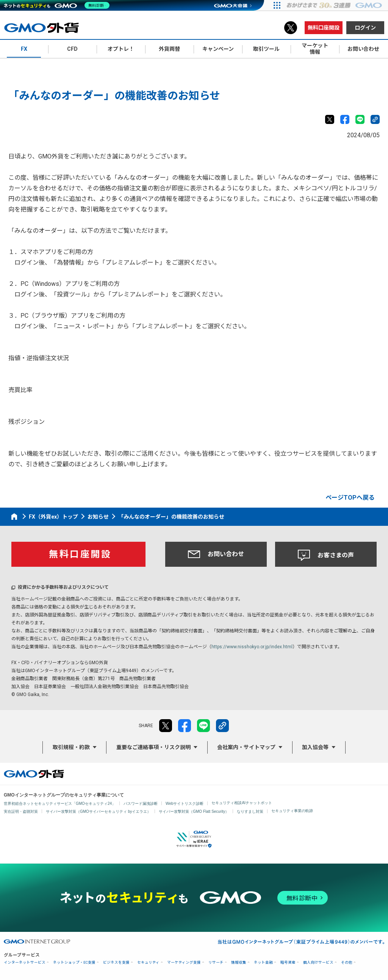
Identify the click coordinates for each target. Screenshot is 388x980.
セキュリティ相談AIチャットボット (242, 803)
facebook (345, 119)
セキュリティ (148, 962)
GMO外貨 (34, 774)
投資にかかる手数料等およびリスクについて (63, 587)
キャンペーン (218, 49)
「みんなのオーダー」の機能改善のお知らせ (171, 517)
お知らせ (98, 517)
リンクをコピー (375, 119)
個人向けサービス (318, 962)
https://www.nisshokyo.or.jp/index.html (252, 647)
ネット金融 (263, 962)
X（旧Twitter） (291, 28)
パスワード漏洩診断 (141, 804)
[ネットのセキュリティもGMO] (58, 5)
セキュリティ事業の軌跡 (292, 811)
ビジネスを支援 (116, 962)
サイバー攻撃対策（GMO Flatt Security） (194, 811)
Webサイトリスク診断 (185, 804)
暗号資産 (288, 962)
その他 (347, 962)
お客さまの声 (326, 555)
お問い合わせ (216, 554)
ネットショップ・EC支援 (74, 962)
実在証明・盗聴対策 (21, 811)
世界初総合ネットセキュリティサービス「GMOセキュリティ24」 (60, 804)
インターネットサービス (25, 962)
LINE (360, 119)
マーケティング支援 (184, 962)
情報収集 (239, 962)
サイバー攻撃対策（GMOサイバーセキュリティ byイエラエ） (98, 811)
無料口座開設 (324, 28)
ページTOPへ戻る (350, 498)
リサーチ (216, 962)
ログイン (365, 28)
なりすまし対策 (250, 811)
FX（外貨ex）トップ (53, 517)
